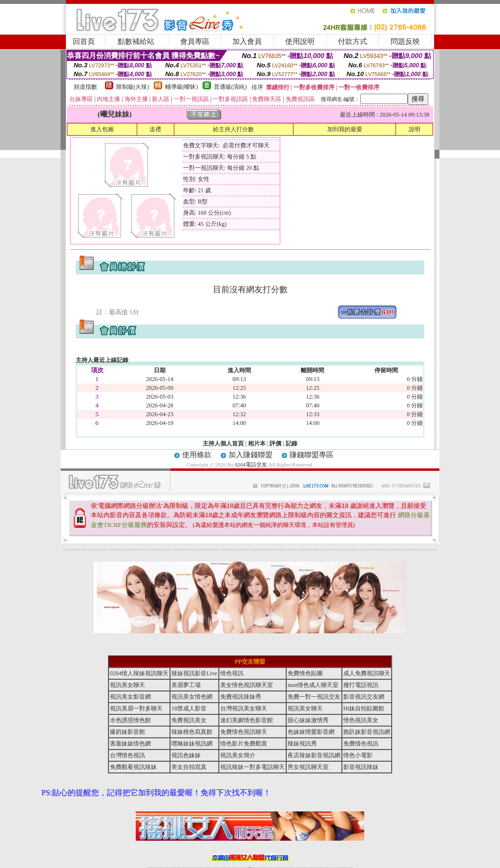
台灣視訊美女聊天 (244, 708)
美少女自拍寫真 (149, 550)
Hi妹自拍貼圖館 (364, 708)
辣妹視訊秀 (76, 550)
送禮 (155, 129)
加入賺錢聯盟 (250, 455)
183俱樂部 (344, 550)
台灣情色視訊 (250, 550)
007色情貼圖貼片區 (115, 550)
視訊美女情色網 (192, 697)
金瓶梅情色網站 (142, 550)
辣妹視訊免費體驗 (254, 550)
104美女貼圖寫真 (399, 550)
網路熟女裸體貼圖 (303, 550)
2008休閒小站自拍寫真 (428, 550)
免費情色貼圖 (305, 673)
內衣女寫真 (87, 550)
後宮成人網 (158, 550)
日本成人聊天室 (322, 550)
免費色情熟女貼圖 (233, 550)
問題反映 (405, 41)
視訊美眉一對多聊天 (136, 708)
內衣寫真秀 (145, 550)
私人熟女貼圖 (418, 550)
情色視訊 (232, 673)
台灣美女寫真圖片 (214, 550)
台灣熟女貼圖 (123, 550)
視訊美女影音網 (130, 697)
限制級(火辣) (133, 87)
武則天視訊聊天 (218, 550)
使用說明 (300, 41)
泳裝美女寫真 (286, 550)
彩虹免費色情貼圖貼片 (379, 550)
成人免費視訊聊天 (367, 673)
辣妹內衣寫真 (275, 550)
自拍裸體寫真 (351, 550)
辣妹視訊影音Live (194, 673)
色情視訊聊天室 (247, 550)
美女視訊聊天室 (368, 550)
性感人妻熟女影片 (103, 550)
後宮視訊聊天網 (372, 550)
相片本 (257, 444)
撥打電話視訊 (361, 685)
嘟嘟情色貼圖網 (375, 550)
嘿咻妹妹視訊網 (192, 744)
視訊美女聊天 (127, 685)
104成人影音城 (139, 550)
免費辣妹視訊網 (262, 550)
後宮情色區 (265, 550)
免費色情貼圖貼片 (272, 550)
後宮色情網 (318, 550)
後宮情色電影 (120, 550)
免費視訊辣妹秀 (106, 550)
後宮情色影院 (184, 550)
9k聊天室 (89, 550)
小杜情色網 (327, 550)
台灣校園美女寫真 (354, 550)
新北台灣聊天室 (202, 550)
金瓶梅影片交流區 (337, 550)
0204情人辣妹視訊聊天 (228, 550)
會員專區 (195, 41)
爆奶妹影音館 (127, 732)
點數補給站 (136, 41)
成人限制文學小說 (299, 550)
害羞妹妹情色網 (130, 744)
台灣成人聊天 (432, 550)
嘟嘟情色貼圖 (224, 550)
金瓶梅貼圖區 (206, 550)
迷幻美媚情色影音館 (247, 720)
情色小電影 (358, 755)
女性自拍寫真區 (174, 550)
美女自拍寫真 (189, 767)
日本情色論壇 (361, 550)
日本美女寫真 (407, 550)
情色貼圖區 (125, 550)
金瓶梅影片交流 (384, 550)
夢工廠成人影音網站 (169, 550)
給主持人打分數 (233, 129)
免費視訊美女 (189, 720)
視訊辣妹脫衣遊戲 (282, 550)
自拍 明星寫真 (99, 550)
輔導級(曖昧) (182, 87)
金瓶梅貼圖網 (279, 550)
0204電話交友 (251, 464)
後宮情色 (82, 550)
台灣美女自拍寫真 (73, 550)
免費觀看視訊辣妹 (177, 550)
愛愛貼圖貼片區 (192, 550)
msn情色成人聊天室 (313, 685)
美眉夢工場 (186, 685)
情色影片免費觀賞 (244, 744)
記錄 (292, 444)
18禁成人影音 (189, 708)
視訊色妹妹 (186, 755)
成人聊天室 (289, 550)
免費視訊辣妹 (132, 550)
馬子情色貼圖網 (156, 550)
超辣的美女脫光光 (403, 550)
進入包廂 (102, 129)
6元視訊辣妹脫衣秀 (243, 550)
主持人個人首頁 (223, 444)
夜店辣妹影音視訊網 (69, 550)
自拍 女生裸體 (152, 550)
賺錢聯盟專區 (312, 455)
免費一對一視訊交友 (314, 697)
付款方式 (353, 41)
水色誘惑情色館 (130, 720)
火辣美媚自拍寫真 (258, 550)
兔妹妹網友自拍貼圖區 (411, 550)
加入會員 (247, 41)
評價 (275, 444)
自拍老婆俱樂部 (387, 550)
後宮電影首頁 (325, 550)
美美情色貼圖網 (135, 550)
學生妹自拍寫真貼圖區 (314, 550)
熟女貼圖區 (199, 550)
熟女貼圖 (334, 550)
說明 (415, 129)
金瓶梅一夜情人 (365, 550)
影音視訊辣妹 (361, 767)
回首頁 (84, 41)
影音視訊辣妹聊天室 (196, 550)
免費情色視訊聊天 (244, 732)
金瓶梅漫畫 (306, 550)
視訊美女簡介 (396, 550)
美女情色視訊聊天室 (247, 685)
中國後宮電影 (415, 550)
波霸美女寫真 (341, 550)
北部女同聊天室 (161, 550)
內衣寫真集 (237, 550)
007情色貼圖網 (268, 550)
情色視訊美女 (361, 720)
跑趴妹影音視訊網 (367, 732)
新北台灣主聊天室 (95, 550)
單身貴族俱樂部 (292, 550)
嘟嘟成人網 (92, 550)
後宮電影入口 (221, 550)
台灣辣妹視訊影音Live (111, 550)
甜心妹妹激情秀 (308, 720)
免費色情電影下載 (310, 550)
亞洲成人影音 (358, 550)
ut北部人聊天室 (165, 550)
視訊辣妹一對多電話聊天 (422, 550)
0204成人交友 (181, 550)
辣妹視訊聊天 (79, 550)
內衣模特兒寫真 (129, 550)
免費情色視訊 (361, 744)
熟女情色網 (84, 550)
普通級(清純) (230, 87)
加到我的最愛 (345, 129)
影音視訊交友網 (364, 697)
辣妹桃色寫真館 (192, 732)
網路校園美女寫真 (188, 550)
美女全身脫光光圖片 (347, 550)
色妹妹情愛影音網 (311, 732)
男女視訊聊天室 (308, 767)
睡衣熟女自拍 (239, 550)
